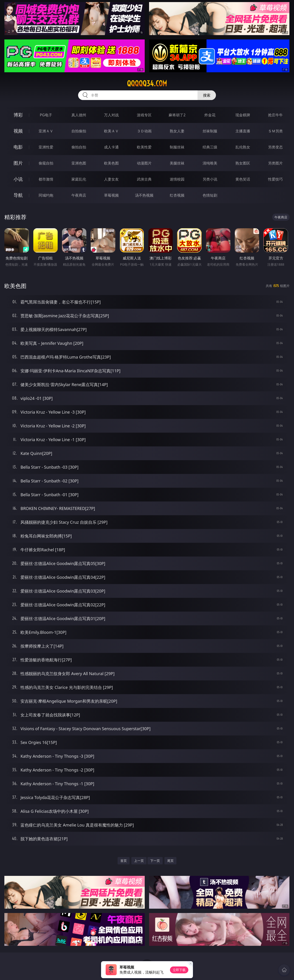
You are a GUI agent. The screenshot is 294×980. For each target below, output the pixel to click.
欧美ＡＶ (111, 131)
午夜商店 (79, 195)
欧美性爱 (144, 147)
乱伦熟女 (243, 147)
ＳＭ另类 (275, 131)
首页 (124, 861)
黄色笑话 (243, 179)
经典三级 (210, 147)
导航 (18, 195)
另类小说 (210, 179)
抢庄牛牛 (275, 115)
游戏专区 (144, 115)
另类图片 (275, 163)
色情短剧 (210, 195)
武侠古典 (144, 179)
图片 (18, 163)
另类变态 (275, 147)
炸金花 (210, 115)
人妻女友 (111, 179)
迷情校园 (177, 179)
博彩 (18, 115)
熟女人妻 (177, 131)
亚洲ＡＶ (46, 131)
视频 (18, 131)
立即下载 (179, 970)
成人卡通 (111, 147)
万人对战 (111, 115)
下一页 (155, 861)
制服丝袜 (177, 147)
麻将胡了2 (177, 115)
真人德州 (79, 115)
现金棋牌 (243, 115)
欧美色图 (111, 163)
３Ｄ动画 (144, 131)
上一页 (139, 861)
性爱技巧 (275, 179)
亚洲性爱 (46, 147)
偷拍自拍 (79, 147)
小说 (18, 179)
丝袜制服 (210, 131)
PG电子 (46, 115)
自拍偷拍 (79, 131)
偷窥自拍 (46, 163)
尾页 (170, 861)
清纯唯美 (210, 163)
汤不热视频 (144, 195)
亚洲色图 (79, 163)
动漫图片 (144, 163)
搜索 (207, 95)
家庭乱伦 (79, 179)
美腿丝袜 (177, 163)
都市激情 (46, 179)
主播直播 (243, 131)
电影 (18, 147)
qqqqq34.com (147, 84)
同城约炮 (46, 195)
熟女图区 (243, 163)
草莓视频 (111, 195)
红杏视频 (177, 195)
